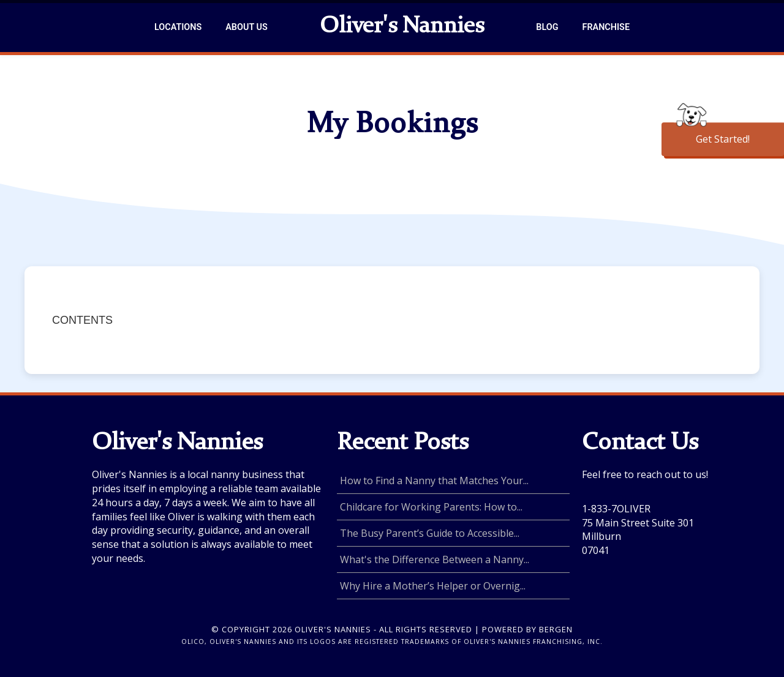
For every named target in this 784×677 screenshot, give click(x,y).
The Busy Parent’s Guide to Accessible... (430, 533)
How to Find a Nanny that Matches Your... (434, 481)
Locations (178, 27)
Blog (547, 27)
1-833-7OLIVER (616, 509)
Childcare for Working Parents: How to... (431, 507)
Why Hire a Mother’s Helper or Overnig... (433, 586)
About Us (246, 27)
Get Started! (723, 139)
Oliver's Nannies (402, 27)
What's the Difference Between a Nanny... (435, 559)
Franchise (606, 27)
